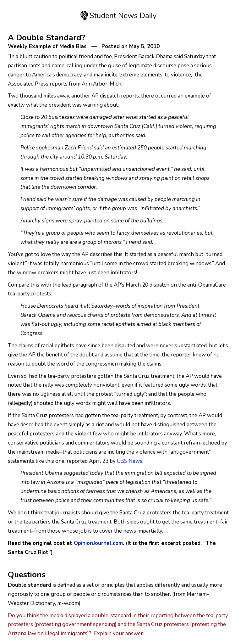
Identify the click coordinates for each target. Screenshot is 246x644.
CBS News (130, 461)
